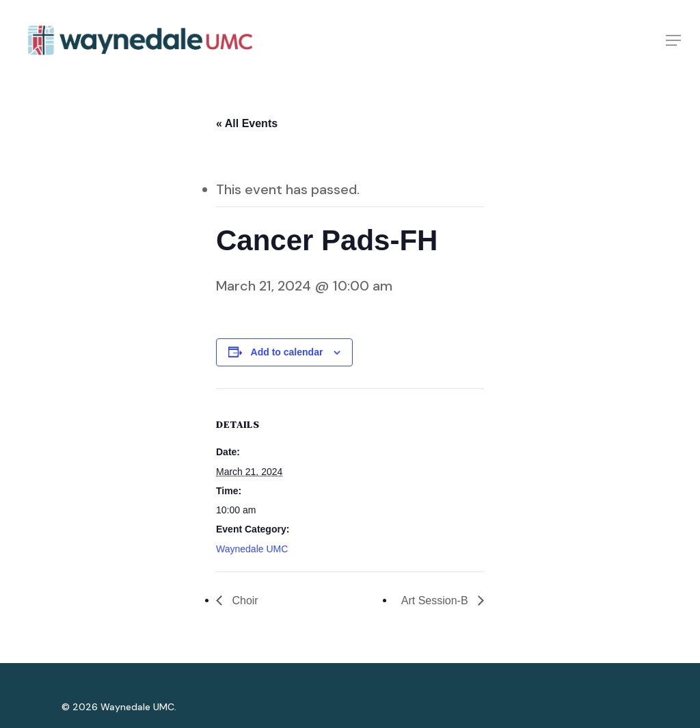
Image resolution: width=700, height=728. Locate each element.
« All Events (247, 123)
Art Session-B (436, 601)
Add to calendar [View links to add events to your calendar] (287, 352)
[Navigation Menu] (673, 43)
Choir (244, 601)
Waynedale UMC (252, 549)
